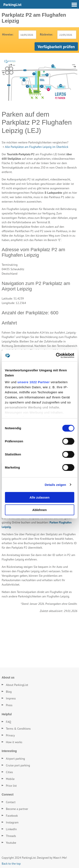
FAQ (9, 722)
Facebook (12, 816)
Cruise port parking (18, 765)
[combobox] (27, 35)
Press (9, 705)
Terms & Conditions (18, 729)
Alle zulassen (39, 497)
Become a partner (17, 809)
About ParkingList (17, 685)
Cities (9, 772)
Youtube (11, 843)
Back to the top (11, 864)
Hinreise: (8, 34)
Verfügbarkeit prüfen (56, 47)
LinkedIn (11, 829)
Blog (9, 692)
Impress (11, 698)
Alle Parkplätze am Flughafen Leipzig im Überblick (37, 147)
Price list (11, 786)
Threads (11, 836)
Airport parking (15, 759)
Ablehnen (39, 510)
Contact (11, 802)
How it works (14, 742)
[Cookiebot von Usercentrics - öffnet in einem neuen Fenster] (56, 356)
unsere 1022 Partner (34, 382)
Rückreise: (46, 34)
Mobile (10, 779)
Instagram (12, 822)
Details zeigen (55, 485)
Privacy (10, 735)
